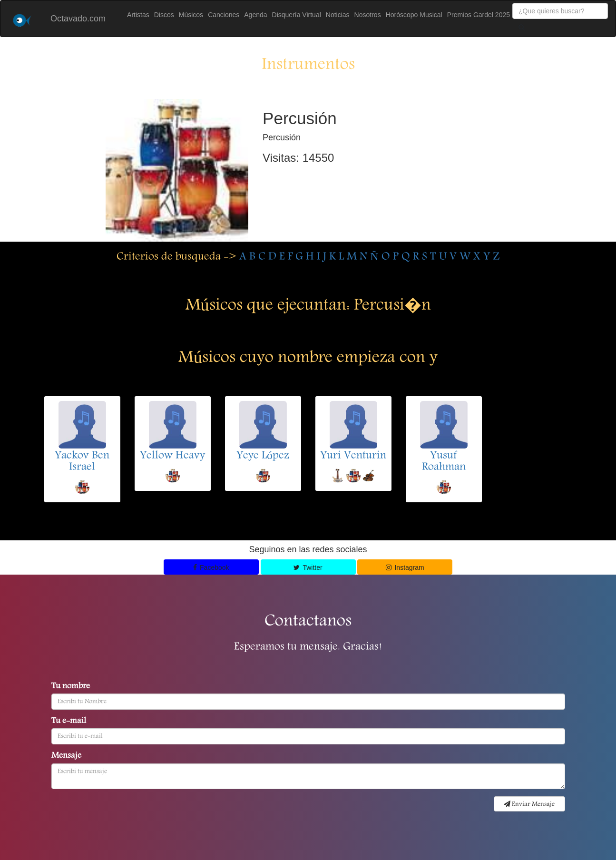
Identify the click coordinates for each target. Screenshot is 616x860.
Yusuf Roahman (444, 462)
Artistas (138, 15)
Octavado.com (78, 19)
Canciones (224, 15)
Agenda (255, 15)
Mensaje (66, 756)
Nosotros (368, 15)
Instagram (405, 567)
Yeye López (263, 456)
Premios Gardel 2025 (479, 15)
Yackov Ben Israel (82, 462)
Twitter (308, 567)
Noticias (338, 15)
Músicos (191, 15)
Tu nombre (71, 687)
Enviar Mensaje (529, 804)
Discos (164, 15)
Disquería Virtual (297, 15)
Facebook (211, 567)
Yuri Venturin (353, 456)
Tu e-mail (69, 722)
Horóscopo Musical (414, 15)
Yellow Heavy (172, 456)
